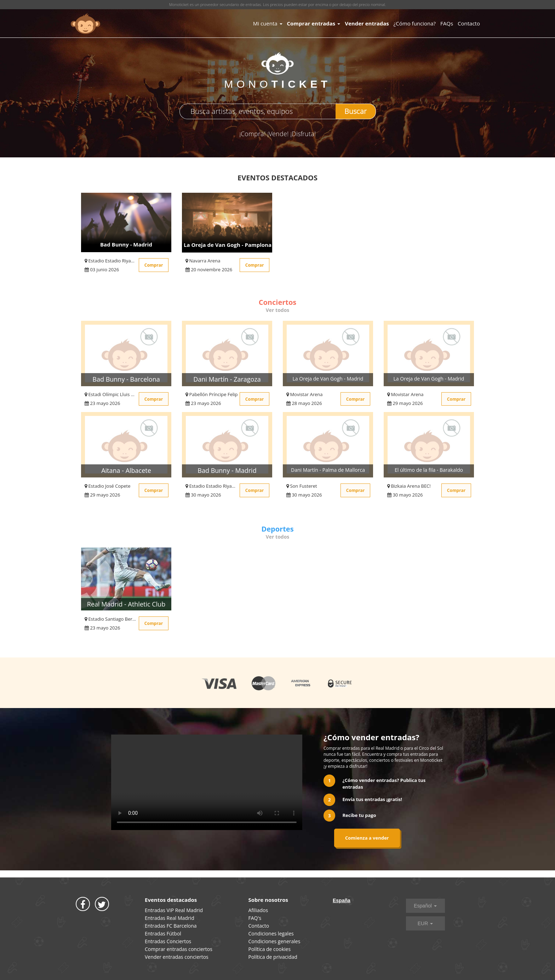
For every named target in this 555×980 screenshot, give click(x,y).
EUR (425, 923)
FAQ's (255, 918)
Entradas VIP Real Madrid (174, 910)
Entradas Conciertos (168, 941)
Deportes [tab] (277, 529)
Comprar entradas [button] (314, 23)
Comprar (154, 265)
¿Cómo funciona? (415, 23)
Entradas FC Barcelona (171, 926)
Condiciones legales (271, 933)
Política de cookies (270, 949)
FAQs (447, 23)
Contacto (469, 23)
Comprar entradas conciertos (179, 949)
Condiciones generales (274, 941)
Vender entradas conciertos (177, 957)
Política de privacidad (273, 957)
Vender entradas (367, 23)
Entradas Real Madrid (170, 918)
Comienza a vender (367, 838)
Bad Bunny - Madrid (126, 244)
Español (425, 906)
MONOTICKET (85, 24)
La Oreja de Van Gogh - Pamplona (228, 245)
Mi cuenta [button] (268, 23)
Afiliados (258, 910)
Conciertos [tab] (278, 302)
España (342, 900)
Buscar (356, 111)
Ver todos (278, 310)
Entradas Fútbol (163, 933)
